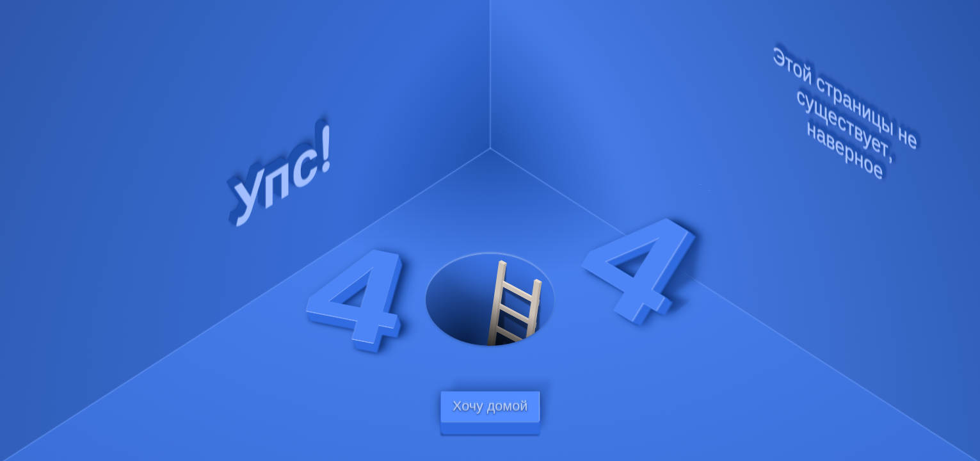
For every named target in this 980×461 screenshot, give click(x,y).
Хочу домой (490, 406)
